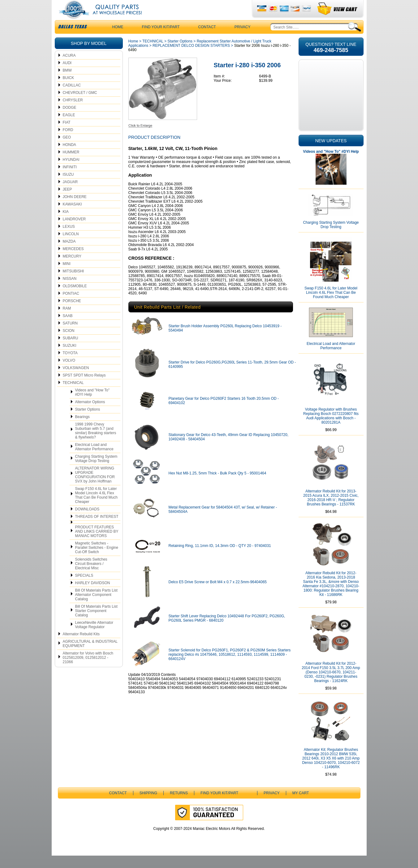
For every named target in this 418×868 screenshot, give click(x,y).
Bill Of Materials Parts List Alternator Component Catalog (96, 607)
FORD (68, 142)
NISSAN (70, 291)
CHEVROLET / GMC (80, 105)
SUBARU (71, 350)
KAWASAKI (72, 217)
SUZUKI (70, 358)
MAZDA (69, 254)
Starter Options (88, 422)
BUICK (69, 90)
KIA (66, 224)
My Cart (301, 805)
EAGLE (69, 127)
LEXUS (69, 239)
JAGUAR (70, 194)
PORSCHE (72, 313)
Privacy (243, 39)
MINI (67, 276)
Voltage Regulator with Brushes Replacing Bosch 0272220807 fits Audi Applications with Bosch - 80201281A (331, 428)
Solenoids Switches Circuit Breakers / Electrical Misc (91, 576)
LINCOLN (71, 246)
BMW (67, 83)
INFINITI (70, 179)
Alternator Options (90, 414)
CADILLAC (72, 98)
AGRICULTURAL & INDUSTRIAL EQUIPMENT (90, 656)
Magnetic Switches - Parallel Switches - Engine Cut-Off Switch (97, 560)
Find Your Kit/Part (161, 39)
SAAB (68, 328)
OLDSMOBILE (75, 298)
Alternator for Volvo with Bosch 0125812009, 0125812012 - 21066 (88, 670)
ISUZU (68, 187)
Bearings (82, 429)
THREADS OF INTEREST (97, 529)
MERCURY (72, 269)
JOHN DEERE (75, 209)
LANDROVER (74, 231)
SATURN (70, 336)
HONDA (69, 157)
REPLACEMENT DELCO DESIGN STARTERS (191, 58)
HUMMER (71, 165)
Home (133, 54)
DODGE (70, 120)
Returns (179, 805)
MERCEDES (73, 261)
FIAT (67, 135)
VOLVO (69, 373)
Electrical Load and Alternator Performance (94, 459)
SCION (69, 343)
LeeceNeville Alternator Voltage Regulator (94, 637)
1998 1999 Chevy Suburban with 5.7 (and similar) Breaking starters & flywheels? (96, 443)
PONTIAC (71, 306)
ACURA (69, 68)
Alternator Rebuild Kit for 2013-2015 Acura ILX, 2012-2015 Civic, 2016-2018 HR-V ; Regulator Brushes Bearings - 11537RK (331, 510)
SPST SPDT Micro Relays (84, 388)
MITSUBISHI (73, 284)
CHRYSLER (73, 112)
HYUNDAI (71, 172)
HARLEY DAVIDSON (93, 595)
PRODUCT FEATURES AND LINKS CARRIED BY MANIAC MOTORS (97, 544)
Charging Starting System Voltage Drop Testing (96, 471)
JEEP (67, 202)
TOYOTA (70, 365)
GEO (67, 150)
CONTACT (207, 39)
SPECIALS (84, 588)
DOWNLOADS (87, 522)
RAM (67, 321)
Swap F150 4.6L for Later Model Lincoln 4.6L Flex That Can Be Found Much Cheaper (96, 508)
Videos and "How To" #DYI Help (92, 405)
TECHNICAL (73, 395)
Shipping (148, 805)
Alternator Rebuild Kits (81, 646)
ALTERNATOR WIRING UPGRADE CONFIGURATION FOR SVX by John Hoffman (95, 487)
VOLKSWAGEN (76, 380)
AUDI (67, 75)
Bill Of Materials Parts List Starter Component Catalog (96, 623)
